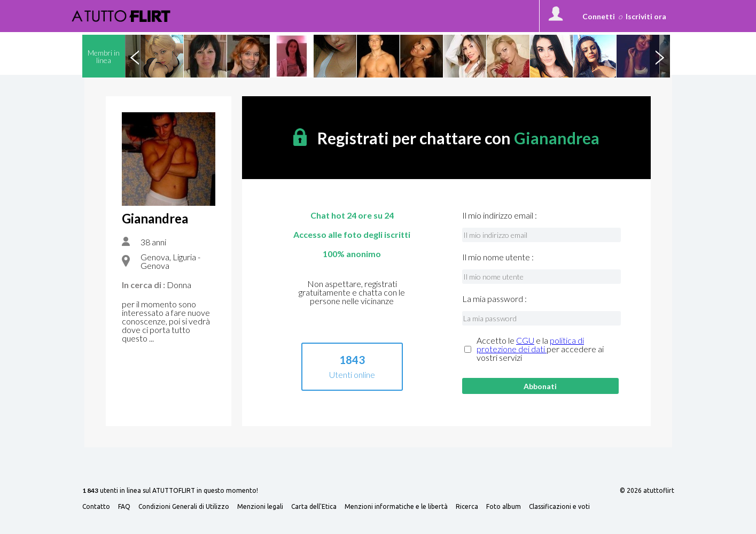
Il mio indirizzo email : (500, 215)
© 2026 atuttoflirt (647, 491)
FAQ (124, 507)
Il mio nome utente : (498, 257)
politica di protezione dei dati (530, 345)
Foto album (504, 507)
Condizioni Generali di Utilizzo (184, 507)
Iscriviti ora (646, 16)
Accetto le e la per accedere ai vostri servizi (540, 349)
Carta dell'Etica (314, 507)
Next (660, 56)
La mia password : (494, 299)
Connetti (599, 16)
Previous (135, 56)
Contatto (96, 507)
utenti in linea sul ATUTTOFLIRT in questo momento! (170, 491)
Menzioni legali (260, 507)
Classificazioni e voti (559, 507)
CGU (525, 340)
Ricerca (467, 507)
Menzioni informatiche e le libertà (396, 507)
